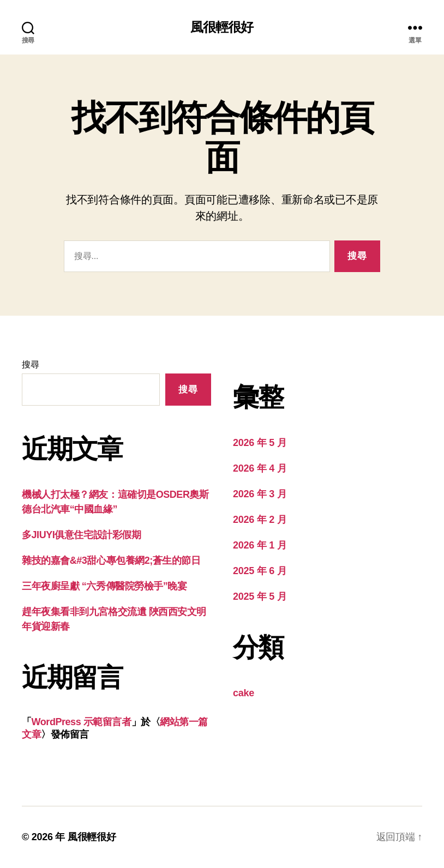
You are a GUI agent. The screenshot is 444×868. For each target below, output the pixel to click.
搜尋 (30, 364)
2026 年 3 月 (260, 494)
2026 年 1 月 (260, 545)
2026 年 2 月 (260, 520)
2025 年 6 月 (260, 571)
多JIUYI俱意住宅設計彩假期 (81, 535)
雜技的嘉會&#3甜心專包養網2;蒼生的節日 (111, 560)
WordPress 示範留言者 (82, 722)
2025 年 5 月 (260, 596)
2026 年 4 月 (260, 468)
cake (244, 693)
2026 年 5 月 (260, 443)
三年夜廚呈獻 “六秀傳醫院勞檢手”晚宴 (104, 586)
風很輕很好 (222, 27)
